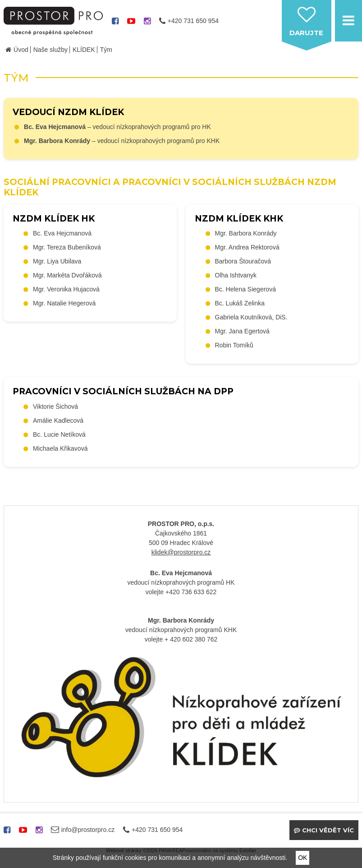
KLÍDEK (84, 50)
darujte (306, 33)
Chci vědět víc (328, 830)
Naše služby (50, 50)
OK (302, 858)
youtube (131, 24)
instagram (147, 24)
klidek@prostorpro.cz (181, 552)
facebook (115, 24)
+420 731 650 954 (193, 21)
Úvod (21, 50)
